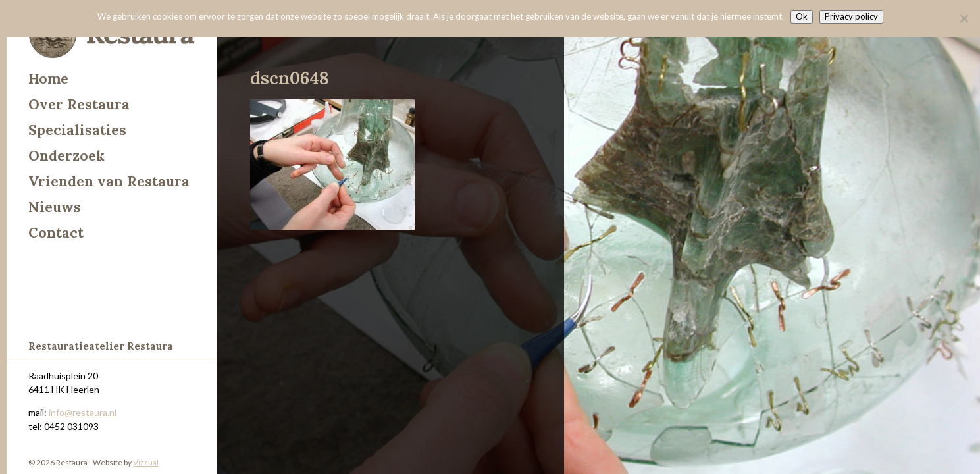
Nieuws (55, 207)
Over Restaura (79, 104)
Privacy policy (851, 16)
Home (48, 79)
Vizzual (146, 462)
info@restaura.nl (83, 412)
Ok (802, 16)
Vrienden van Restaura (109, 181)
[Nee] (964, 18)
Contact (56, 233)
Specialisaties (77, 130)
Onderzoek (66, 156)
